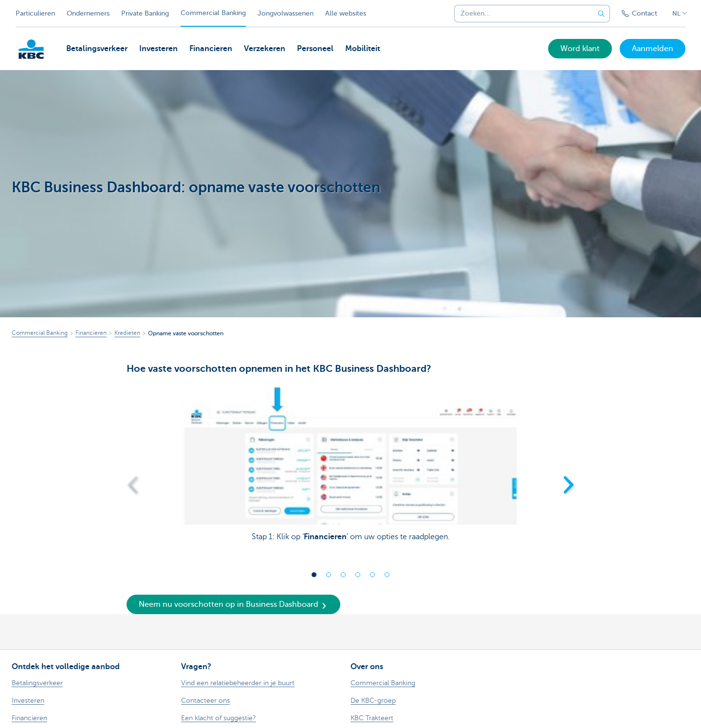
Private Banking (145, 13)
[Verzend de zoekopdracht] (601, 14)
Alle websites (346, 13)
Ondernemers (88, 13)
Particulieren (35, 13)
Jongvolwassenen (286, 13)
